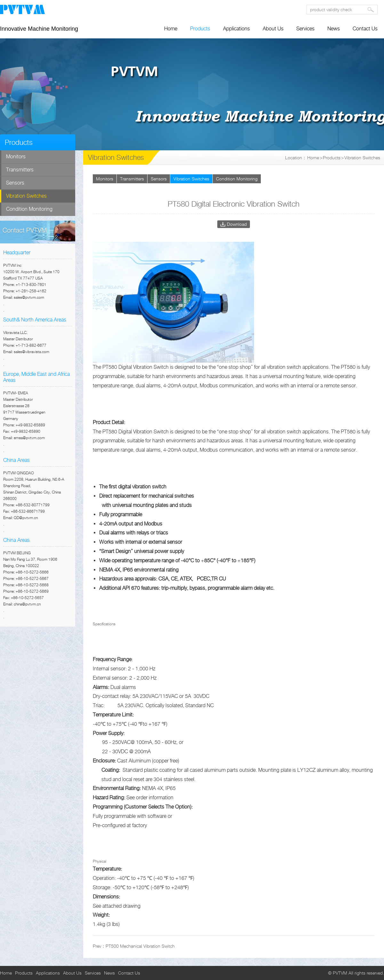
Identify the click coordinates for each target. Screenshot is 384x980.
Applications (236, 29)
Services (305, 29)
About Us (273, 29)
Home (171, 29)
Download (237, 224)
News (334, 29)
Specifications (104, 624)
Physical (100, 861)
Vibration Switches (362, 158)
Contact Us (365, 29)
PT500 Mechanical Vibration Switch (140, 946)
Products (200, 29)
